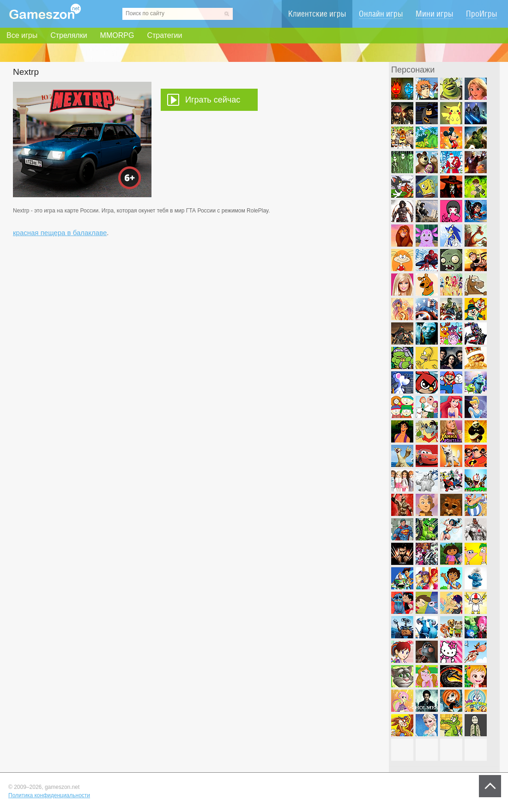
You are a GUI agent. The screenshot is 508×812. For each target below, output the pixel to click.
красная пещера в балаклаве (60, 233)
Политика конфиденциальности (49, 795)
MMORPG (117, 35)
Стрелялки (69, 35)
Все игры (22, 35)
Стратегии (164, 35)
